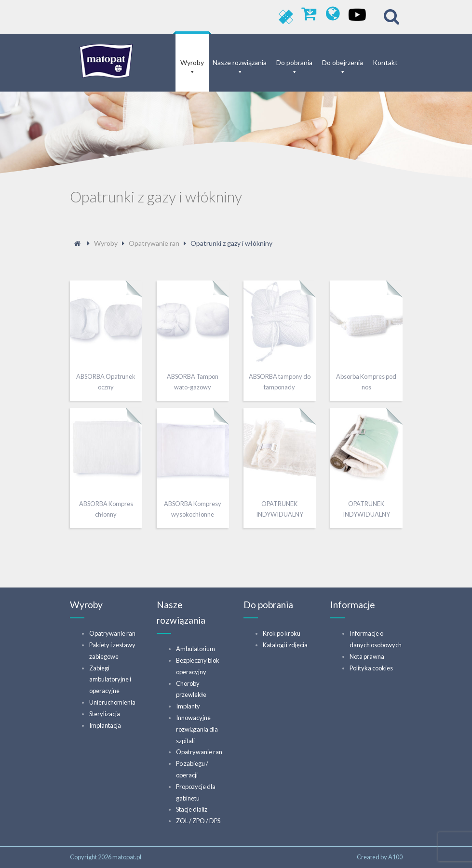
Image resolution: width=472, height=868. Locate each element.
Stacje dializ (192, 809)
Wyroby (192, 62)
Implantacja (105, 725)
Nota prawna (367, 656)
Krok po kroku (282, 633)
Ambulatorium (196, 649)
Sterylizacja (105, 714)
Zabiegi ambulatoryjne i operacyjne (110, 680)
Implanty (188, 706)
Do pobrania (294, 62)
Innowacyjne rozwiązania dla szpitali (197, 729)
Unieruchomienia (112, 702)
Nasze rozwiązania (240, 62)
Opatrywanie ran (112, 633)
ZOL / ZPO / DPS (198, 821)
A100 (395, 857)
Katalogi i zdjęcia (285, 645)
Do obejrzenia (343, 62)
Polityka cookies (371, 668)
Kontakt (385, 62)
